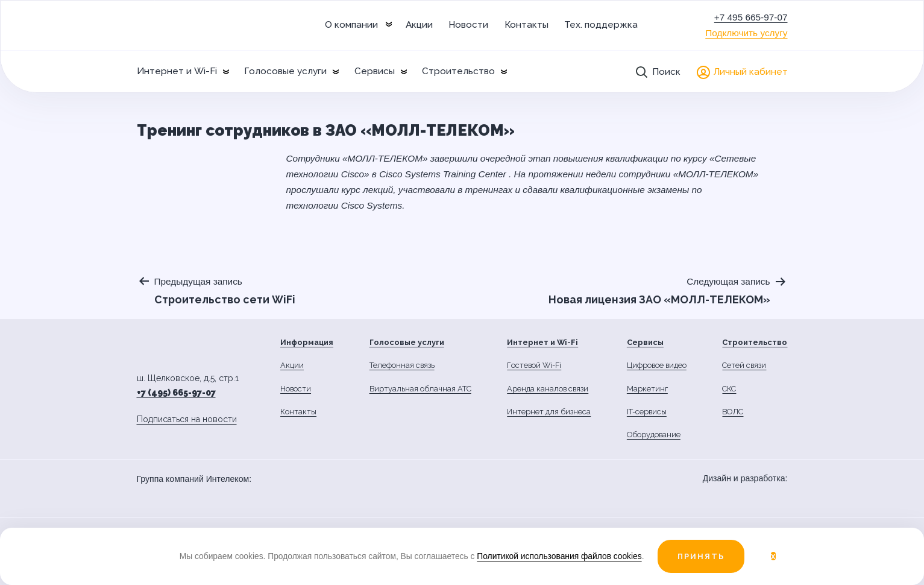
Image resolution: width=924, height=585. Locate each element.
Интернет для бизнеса (549, 412)
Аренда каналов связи (548, 389)
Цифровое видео (657, 365)
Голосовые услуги (285, 71)
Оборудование (654, 435)
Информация (307, 342)
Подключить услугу (746, 33)
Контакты (526, 25)
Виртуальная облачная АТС (420, 389)
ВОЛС (733, 412)
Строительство (458, 71)
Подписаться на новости (187, 419)
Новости (468, 25)
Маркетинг (647, 389)
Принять (701, 556)
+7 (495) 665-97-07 (176, 393)
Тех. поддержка (601, 25)
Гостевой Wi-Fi (534, 365)
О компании (351, 25)
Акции (419, 25)
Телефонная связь (402, 365)
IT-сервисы (647, 412)
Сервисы (375, 71)
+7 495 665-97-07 (751, 17)
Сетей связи (744, 365)
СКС (729, 389)
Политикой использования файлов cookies (559, 556)
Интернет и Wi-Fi (177, 71)
